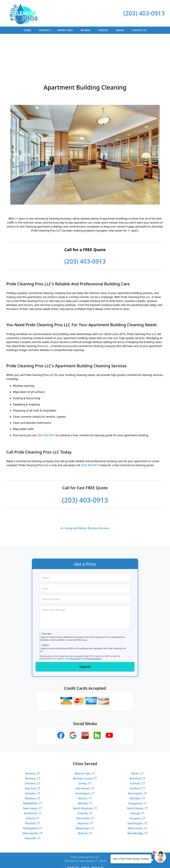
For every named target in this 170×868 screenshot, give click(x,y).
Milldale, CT (85, 767)
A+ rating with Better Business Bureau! (85, 492)
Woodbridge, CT (137, 797)
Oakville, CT (85, 777)
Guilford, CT (137, 752)
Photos (103, 30)
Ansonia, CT (32, 737)
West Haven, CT (137, 792)
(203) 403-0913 (144, 13)
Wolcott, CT (85, 797)
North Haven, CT (137, 772)
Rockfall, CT (33, 787)
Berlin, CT (138, 737)
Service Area (65, 30)
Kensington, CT (137, 757)
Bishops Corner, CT (85, 742)
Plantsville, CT (85, 782)
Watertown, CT (85, 792)
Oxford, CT (33, 782)
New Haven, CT (33, 772)
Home (27, 30)
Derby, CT (85, 747)
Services (46, 31)
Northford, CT (33, 777)
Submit (85, 630)
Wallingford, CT (33, 792)
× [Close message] (150, 856)
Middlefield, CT (32, 767)
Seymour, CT (85, 787)
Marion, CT (85, 762)
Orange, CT (137, 777)
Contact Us (139, 30)
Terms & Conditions (93, 622)
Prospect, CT (138, 782)
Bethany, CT (33, 742)
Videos (120, 30)
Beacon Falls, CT (85, 737)
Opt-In (46, 609)
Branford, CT (137, 742)
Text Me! (47, 598)
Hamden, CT (32, 757)
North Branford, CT (85, 772)
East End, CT (33, 752)
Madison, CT (32, 762)
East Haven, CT (85, 752)
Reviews (86, 30)
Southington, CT (138, 787)
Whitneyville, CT (32, 797)
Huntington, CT (85, 757)
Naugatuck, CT (137, 767)
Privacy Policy (74, 622)
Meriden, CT (137, 762)
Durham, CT (138, 747)
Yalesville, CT (32, 802)
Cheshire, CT (33, 747)
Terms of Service (110, 861)
